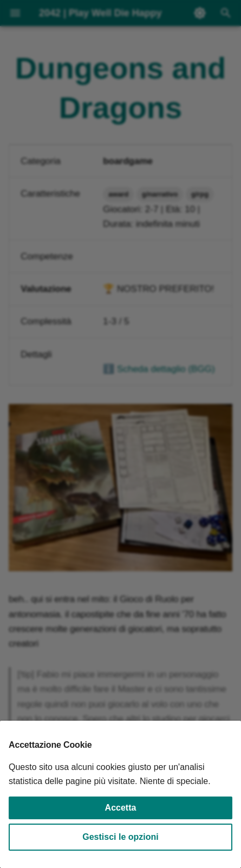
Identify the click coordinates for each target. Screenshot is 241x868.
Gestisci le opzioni (120, 837)
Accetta (121, 808)
